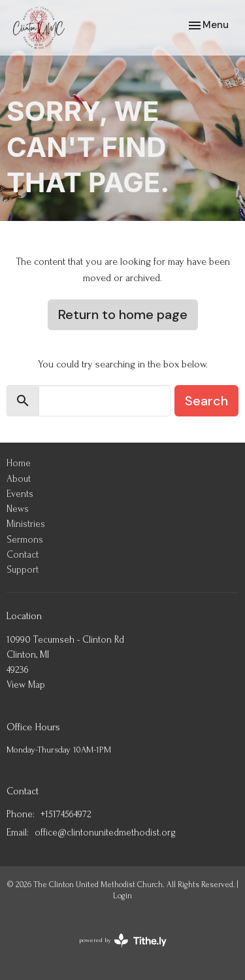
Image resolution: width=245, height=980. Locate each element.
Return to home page (123, 314)
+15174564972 (66, 814)
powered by (123, 940)
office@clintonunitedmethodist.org (105, 833)
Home (19, 463)
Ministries (26, 524)
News (18, 509)
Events (20, 494)
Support (23, 570)
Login (122, 896)
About (19, 479)
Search (206, 401)
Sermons (25, 540)
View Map (26, 685)
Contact (23, 555)
